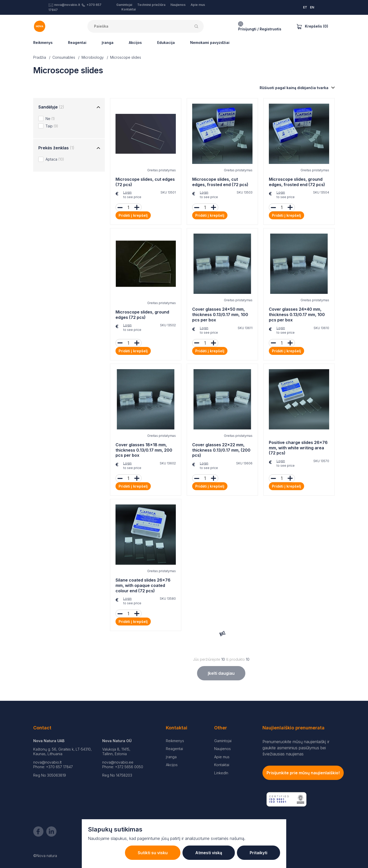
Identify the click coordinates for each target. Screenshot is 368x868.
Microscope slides (126, 57)
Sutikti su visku (153, 853)
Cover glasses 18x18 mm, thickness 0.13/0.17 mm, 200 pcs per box (144, 450)
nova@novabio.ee (118, 762)
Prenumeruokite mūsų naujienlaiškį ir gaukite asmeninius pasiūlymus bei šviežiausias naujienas (296, 748)
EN (312, 7)
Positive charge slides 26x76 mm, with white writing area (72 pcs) (298, 448)
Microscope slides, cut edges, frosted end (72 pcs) (220, 182)
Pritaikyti (258, 853)
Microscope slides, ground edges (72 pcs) (142, 315)
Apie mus (198, 5)
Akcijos (135, 43)
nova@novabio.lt (67, 5)
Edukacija (166, 43)
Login (127, 192)
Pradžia (40, 57)
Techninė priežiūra (151, 5)
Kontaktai (129, 9)
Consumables (64, 57)
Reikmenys (43, 43)
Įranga (108, 43)
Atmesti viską (209, 853)
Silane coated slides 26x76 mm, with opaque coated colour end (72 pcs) (143, 585)
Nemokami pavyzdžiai (210, 43)
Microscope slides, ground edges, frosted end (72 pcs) (297, 182)
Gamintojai (124, 5)
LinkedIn (221, 773)
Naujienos (178, 5)
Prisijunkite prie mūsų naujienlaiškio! (303, 773)
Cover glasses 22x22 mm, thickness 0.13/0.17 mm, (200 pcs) (221, 450)
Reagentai (77, 43)
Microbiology (93, 57)
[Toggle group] (98, 107)
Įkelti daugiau (221, 673)
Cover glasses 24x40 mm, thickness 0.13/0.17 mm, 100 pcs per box (297, 315)
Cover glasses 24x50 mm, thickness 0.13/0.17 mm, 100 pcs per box (220, 315)
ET (305, 7)
